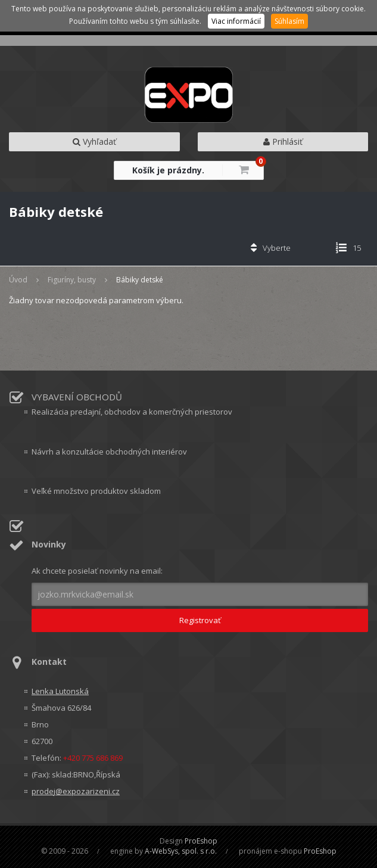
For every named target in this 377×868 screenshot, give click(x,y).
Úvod (18, 280)
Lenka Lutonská (60, 691)
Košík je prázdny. (168, 170)
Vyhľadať (94, 141)
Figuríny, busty (72, 280)
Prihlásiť (283, 141)
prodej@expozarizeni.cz (76, 791)
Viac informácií (236, 21)
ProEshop (201, 841)
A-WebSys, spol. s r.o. (181, 851)
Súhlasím (289, 21)
